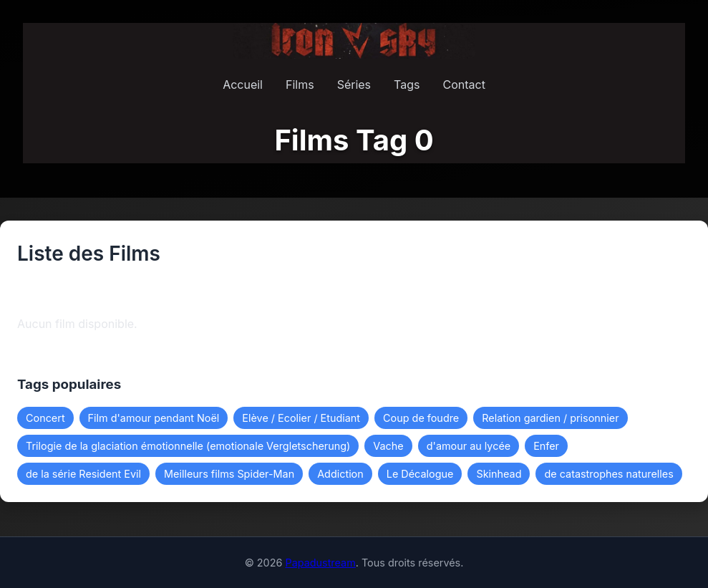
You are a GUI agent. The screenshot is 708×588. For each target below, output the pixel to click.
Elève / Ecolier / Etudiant (301, 418)
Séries (354, 85)
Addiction (340, 474)
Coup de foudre (421, 418)
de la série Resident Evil (83, 474)
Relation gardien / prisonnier (550, 418)
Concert (45, 418)
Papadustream (320, 563)
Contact (464, 85)
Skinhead (499, 474)
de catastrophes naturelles (608, 474)
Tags (407, 85)
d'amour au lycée (469, 446)
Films (300, 85)
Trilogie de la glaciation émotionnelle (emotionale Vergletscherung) (188, 446)
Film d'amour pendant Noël (154, 418)
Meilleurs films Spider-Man (229, 474)
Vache (388, 446)
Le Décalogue (420, 474)
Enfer (546, 446)
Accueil (243, 85)
